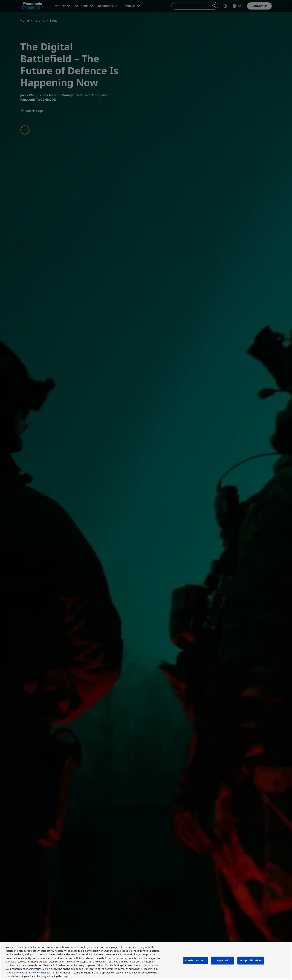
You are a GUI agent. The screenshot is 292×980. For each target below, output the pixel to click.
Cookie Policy (15, 973)
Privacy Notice (38, 973)
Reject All (223, 960)
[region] (146, 961)
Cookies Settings (196, 960)
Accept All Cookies (251, 960)
